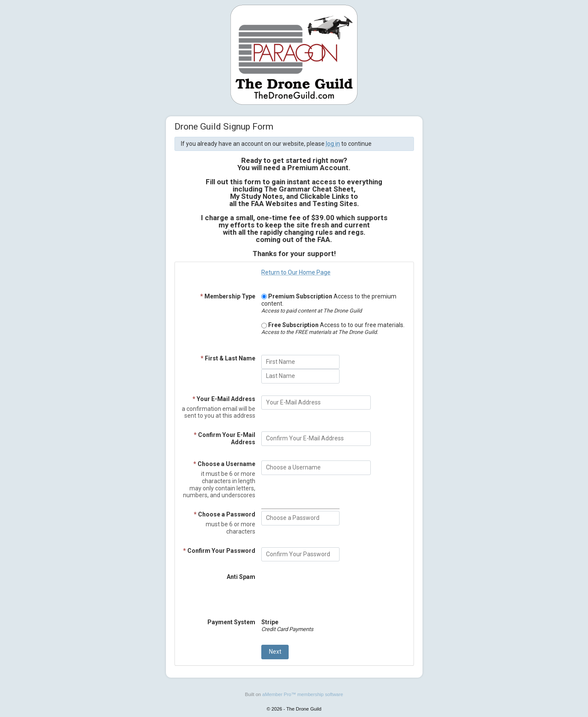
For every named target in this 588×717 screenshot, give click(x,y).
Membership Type (228, 296)
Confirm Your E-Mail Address (225, 438)
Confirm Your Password (219, 551)
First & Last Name (228, 358)
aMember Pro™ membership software (303, 694)
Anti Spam (241, 577)
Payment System (231, 622)
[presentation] (326, 590)
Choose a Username (224, 464)
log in (333, 144)
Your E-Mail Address (224, 399)
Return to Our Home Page (296, 272)
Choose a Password (225, 514)
